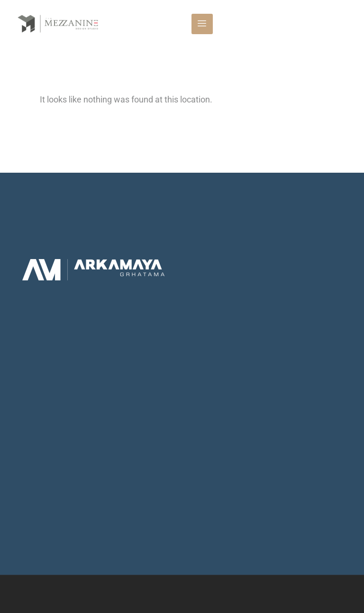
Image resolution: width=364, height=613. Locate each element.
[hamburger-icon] (202, 24)
